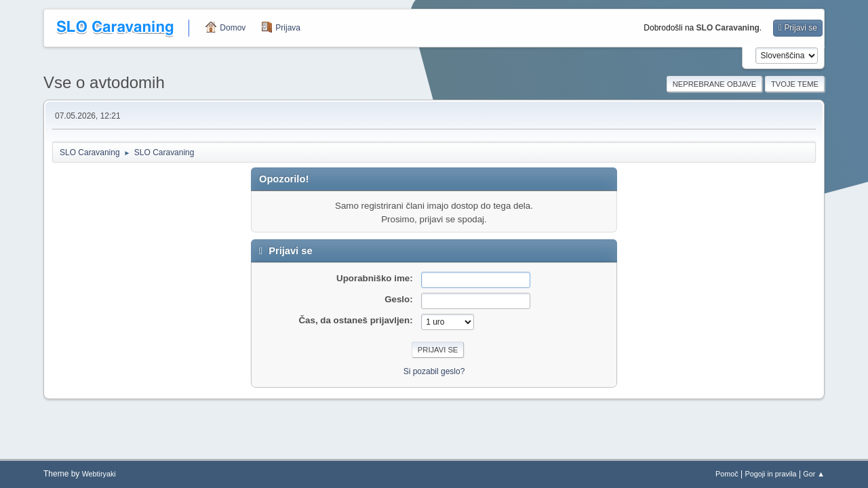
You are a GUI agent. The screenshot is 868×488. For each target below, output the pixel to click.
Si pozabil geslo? (434, 371)
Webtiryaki (99, 474)
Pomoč (727, 474)
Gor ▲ (814, 474)
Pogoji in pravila (770, 474)
